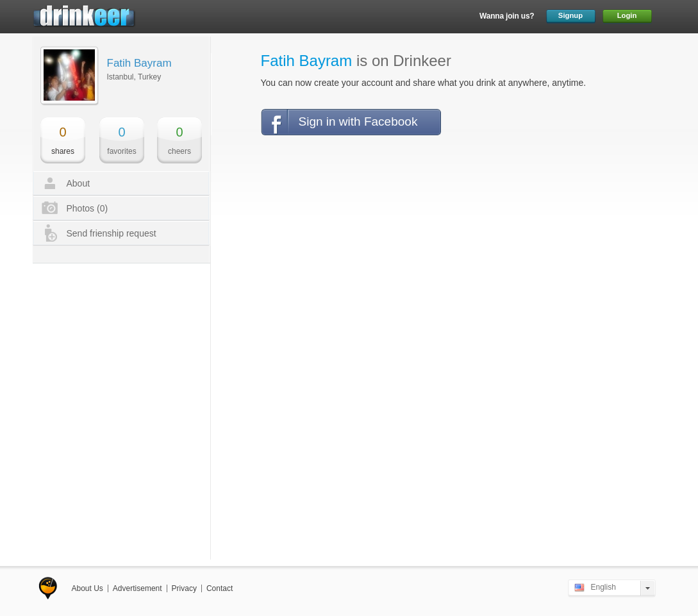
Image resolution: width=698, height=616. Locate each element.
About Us (87, 588)
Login (627, 15)
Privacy (184, 588)
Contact (220, 588)
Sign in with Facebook (358, 121)
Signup (570, 15)
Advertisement (137, 588)
